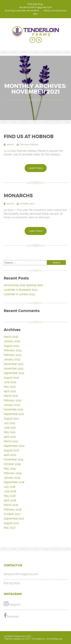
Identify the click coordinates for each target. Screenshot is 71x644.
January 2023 (12, 359)
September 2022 (14, 373)
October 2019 (12, 464)
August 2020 (12, 450)
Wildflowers (27, 204)
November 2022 (14, 369)
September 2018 (14, 482)
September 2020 (14, 446)
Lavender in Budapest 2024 (21, 290)
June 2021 (10, 428)
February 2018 (13, 509)
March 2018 (11, 505)
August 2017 (11, 523)
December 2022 (14, 364)
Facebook (11, 616)
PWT (28, 639)
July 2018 (10, 487)
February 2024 (13, 350)
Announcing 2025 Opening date (23, 285)
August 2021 (11, 419)
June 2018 (10, 491)
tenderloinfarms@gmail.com (36, 7)
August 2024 (11, 346)
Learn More (36, 168)
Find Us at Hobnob (29, 137)
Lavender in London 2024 (19, 294)
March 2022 (11, 396)
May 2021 (10, 432)
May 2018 (10, 496)
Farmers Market (29, 144)
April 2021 (10, 437)
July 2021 (9, 423)
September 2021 (14, 414)
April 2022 (10, 391)
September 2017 (14, 519)
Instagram (12, 604)
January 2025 (12, 341)
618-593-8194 (35, 4)
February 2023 (13, 355)
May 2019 (10, 469)
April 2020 (10, 455)
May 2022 (10, 387)
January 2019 (12, 478)
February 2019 (13, 473)
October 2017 (12, 514)
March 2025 (11, 337)
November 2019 (14, 459)
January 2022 (12, 405)
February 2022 (13, 400)
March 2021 (11, 441)
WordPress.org (54, 639)
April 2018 (10, 500)
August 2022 (11, 378)
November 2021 (13, 409)
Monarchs (18, 196)
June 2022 (10, 382)
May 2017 (10, 528)
